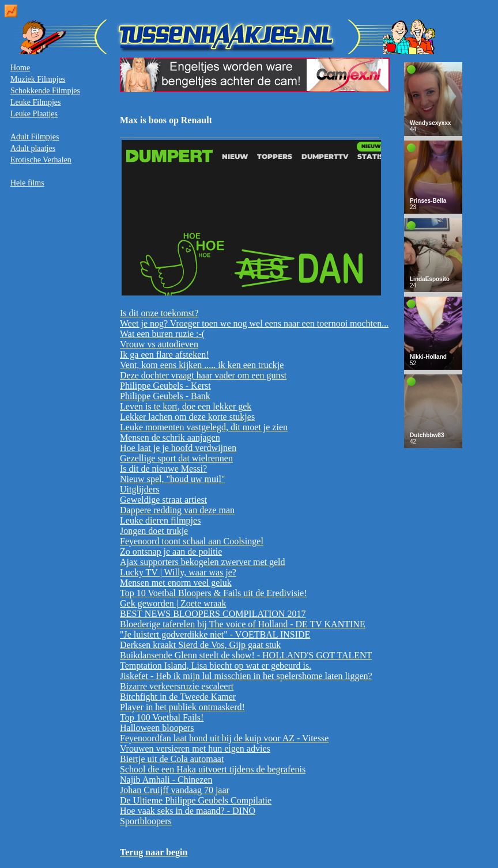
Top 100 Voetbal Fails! (162, 717)
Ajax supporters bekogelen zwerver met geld (203, 562)
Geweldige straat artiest (163, 500)
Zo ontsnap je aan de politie (171, 551)
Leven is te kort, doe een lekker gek (186, 406)
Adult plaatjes (33, 148)
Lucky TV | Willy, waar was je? (178, 572)
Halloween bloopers (157, 728)
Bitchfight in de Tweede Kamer (178, 697)
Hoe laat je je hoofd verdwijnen (178, 448)
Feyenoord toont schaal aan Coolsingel (192, 541)
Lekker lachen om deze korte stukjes (187, 417)
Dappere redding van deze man (177, 510)
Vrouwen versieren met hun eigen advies (195, 748)
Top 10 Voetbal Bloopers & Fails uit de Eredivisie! (213, 593)
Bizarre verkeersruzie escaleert (177, 686)
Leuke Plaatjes (34, 114)
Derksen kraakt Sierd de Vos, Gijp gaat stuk (200, 645)
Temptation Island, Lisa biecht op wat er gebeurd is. (216, 666)
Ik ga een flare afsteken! (165, 355)
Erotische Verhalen (41, 160)
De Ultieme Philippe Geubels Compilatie (196, 800)
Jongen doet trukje (154, 531)
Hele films (27, 183)
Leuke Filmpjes (36, 102)
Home (20, 68)
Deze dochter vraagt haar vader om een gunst (203, 375)
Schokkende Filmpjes (45, 91)
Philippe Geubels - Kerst (165, 386)
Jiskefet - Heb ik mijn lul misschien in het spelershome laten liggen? (246, 676)
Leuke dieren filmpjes (160, 520)
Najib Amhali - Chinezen (166, 780)
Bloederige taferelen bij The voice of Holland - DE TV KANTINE (243, 624)
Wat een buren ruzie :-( (162, 334)
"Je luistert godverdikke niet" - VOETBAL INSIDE (215, 634)
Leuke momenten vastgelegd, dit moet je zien (204, 427)
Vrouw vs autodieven (159, 344)
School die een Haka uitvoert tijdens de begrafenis (213, 769)
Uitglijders (139, 489)
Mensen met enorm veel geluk (176, 583)
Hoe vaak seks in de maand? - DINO (188, 811)
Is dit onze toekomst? (159, 313)
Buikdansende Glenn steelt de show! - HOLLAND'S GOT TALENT (246, 655)
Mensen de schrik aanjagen (170, 437)
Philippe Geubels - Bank (165, 396)
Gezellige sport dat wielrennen (176, 458)
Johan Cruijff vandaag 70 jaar (175, 790)
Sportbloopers (146, 821)
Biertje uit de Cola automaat (172, 759)
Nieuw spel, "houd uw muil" (172, 479)
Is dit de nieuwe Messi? (163, 469)
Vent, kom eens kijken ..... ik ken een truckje (202, 365)
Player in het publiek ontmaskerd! (182, 707)
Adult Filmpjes (35, 137)
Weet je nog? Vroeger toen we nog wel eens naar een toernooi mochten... (254, 323)
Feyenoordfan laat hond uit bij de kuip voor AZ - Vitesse (224, 738)
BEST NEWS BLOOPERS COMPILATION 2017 (213, 614)
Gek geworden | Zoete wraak (173, 603)
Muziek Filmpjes (38, 79)
